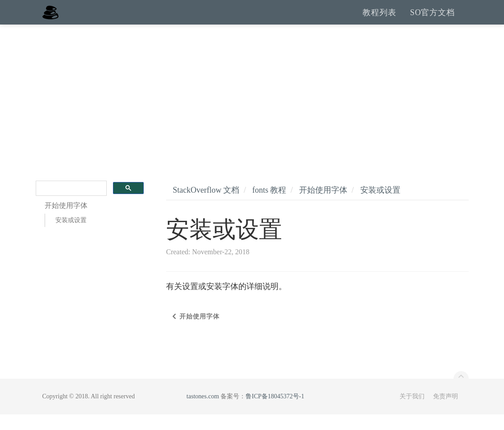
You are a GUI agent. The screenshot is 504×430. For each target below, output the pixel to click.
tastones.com (203, 412)
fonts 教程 (269, 206)
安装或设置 (71, 236)
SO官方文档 (432, 20)
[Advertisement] (252, 107)
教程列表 (379, 20)
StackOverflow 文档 (206, 206)
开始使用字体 (323, 206)
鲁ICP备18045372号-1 (275, 412)
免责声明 (446, 412)
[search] (71, 204)
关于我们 (412, 412)
